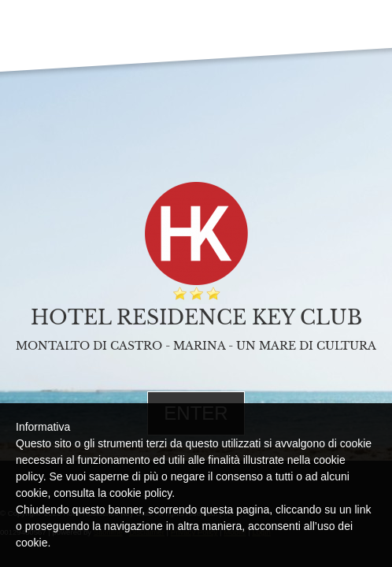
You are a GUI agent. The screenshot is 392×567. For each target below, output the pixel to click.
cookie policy (141, 493)
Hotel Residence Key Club (196, 318)
